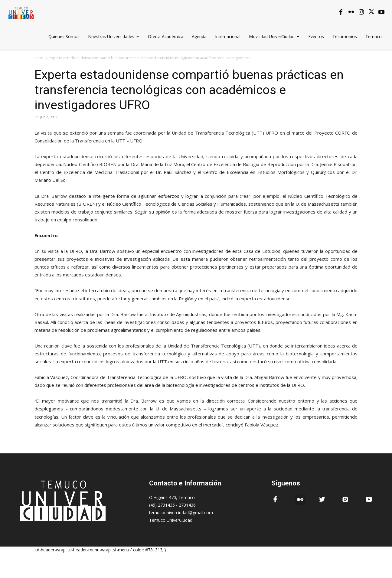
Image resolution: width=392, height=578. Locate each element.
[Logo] (21, 12)
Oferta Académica (166, 36)
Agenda (199, 36)
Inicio (39, 58)
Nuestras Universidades (114, 36)
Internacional (228, 36)
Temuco (374, 36)
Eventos (316, 36)
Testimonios (345, 36)
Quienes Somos (64, 36)
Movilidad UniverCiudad (274, 36)
